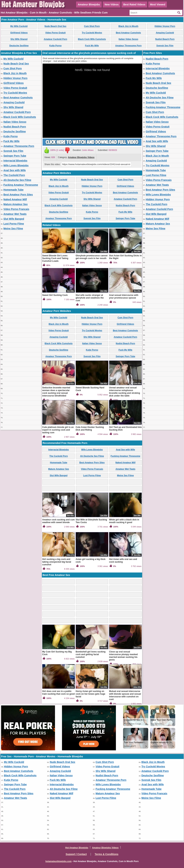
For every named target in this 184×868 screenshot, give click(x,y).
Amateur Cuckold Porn (55, 39)
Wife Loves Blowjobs (16, 165)
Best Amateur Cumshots (128, 33)
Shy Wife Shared (19, 39)
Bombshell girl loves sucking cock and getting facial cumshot (91, 654)
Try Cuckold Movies (92, 33)
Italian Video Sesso (128, 39)
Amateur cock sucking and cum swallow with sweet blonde (58, 521)
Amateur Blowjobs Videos (81, 157)
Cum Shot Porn (92, 26)
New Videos (112, 4)
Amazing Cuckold (165, 33)
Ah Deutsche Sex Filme (17, 180)
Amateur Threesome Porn (128, 46)
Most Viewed (158, 4)
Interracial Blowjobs (15, 161)
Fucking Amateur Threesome (21, 185)
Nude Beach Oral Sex (55, 26)
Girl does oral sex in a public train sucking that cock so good (58, 693)
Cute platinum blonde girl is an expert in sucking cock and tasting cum (58, 430)
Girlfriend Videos (19, 33)
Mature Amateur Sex (16, 204)
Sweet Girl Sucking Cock (55, 295)
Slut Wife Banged (14, 219)
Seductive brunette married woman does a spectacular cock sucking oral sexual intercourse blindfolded (56, 392)
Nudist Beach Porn (165, 39)
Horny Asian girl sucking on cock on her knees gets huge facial (90, 694)
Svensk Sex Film (165, 46)
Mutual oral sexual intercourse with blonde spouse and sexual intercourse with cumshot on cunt (125, 695)
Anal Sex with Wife (15, 170)
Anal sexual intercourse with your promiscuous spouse (124, 296)
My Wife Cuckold (19, 26)
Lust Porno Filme (14, 224)
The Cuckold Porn (14, 175)
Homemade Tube (13, 190)
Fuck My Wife (92, 46)
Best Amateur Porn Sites (18, 195)
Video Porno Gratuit (55, 33)
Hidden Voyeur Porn (165, 26)
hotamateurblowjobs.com (58, 861)
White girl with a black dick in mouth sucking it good (124, 521)
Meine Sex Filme (13, 228)
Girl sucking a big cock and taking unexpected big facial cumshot (57, 562)
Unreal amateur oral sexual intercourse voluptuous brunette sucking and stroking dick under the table (125, 392)
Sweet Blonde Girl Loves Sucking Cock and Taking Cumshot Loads (55, 258)
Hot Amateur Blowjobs (77, 848)
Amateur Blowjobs (89, 4)
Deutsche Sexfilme (19, 46)
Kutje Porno (56, 46)
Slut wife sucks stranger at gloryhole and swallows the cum (90, 298)
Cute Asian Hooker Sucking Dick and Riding (90, 429)
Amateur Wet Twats (15, 214)
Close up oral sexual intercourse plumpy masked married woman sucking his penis (123, 656)
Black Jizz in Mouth (128, 26)
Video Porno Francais (16, 209)
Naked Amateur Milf (15, 199)
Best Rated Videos (134, 4)
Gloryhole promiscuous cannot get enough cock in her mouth (92, 257)
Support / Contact (76, 854)
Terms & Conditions (107, 854)
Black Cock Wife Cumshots (92, 39)
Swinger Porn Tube (15, 156)
